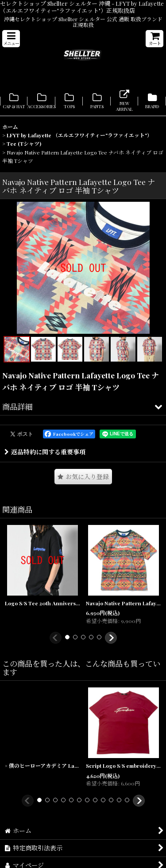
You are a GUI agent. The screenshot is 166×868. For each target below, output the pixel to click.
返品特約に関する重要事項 (45, 452)
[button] (11, 39)
